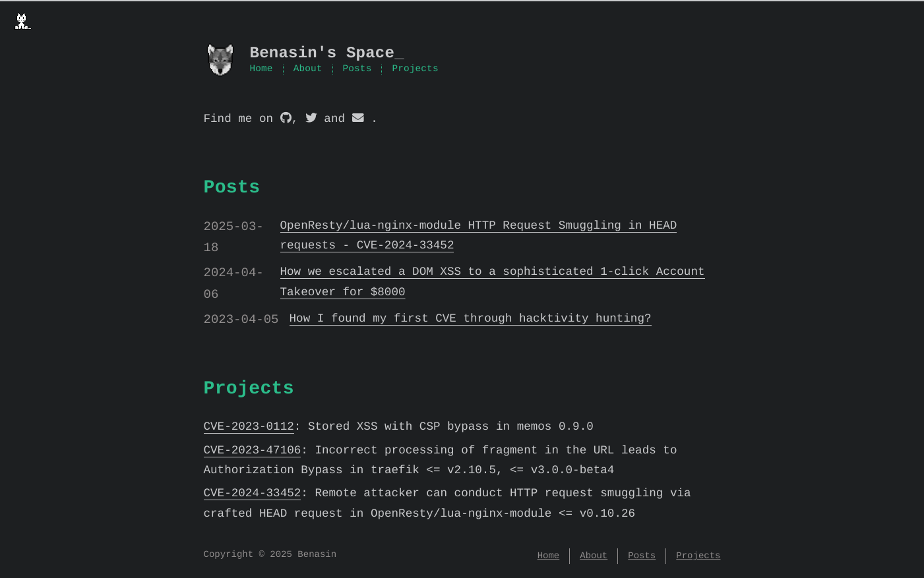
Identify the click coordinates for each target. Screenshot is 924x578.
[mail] (358, 119)
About (308, 70)
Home (262, 70)
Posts (357, 70)
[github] (286, 119)
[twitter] (311, 119)
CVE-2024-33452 (253, 494)
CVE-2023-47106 (253, 451)
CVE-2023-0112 (249, 427)
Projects (415, 70)
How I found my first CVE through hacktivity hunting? (471, 319)
